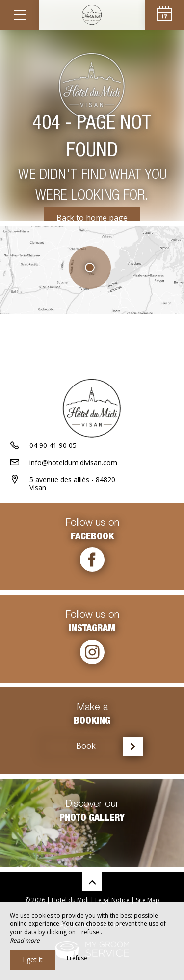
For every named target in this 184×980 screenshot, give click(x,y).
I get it (33, 960)
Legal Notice (112, 900)
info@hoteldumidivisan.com (73, 462)
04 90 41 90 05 (53, 445)
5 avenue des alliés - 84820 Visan (72, 484)
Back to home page (92, 218)
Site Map (148, 900)
